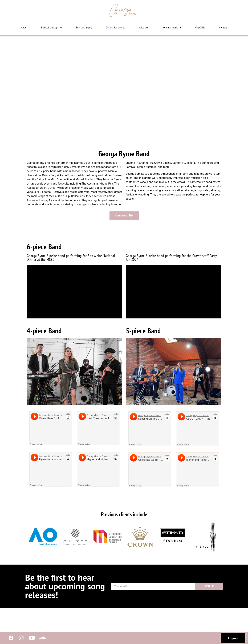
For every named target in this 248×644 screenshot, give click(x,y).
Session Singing (84, 27)
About (24, 27)
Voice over (144, 27)
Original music (172, 27)
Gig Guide (200, 27)
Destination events (115, 27)
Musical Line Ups (52, 27)
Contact (223, 27)
